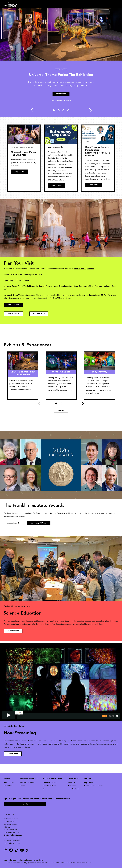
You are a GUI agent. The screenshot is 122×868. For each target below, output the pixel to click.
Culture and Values (25, 860)
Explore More (13, 631)
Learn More (57, 186)
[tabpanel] (61, 63)
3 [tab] (64, 110)
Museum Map (39, 314)
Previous (32, 110)
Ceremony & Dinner (39, 523)
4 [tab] (68, 110)
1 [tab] (54, 110)
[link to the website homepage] (10, 4)
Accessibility (39, 860)
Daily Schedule (13, 314)
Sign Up (25, 804)
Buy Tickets (20, 172)
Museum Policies (10, 860)
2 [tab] (59, 110)
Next (90, 110)
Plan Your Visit (13, 305)
